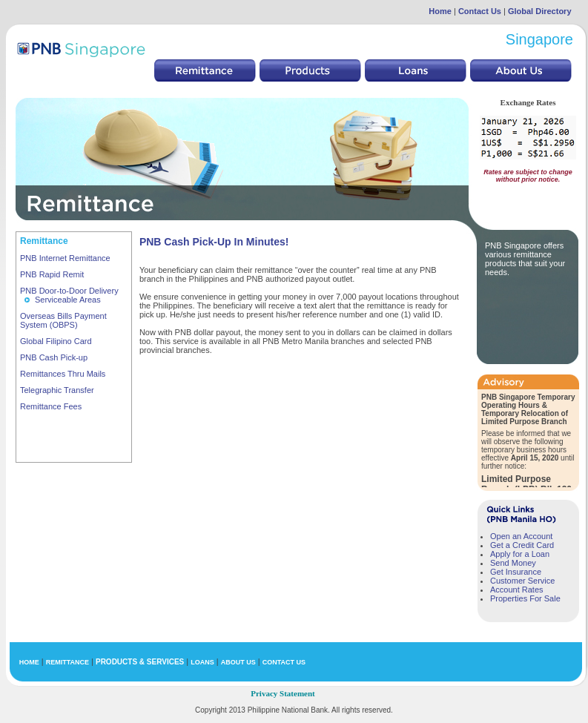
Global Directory (540, 11)
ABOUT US (238, 662)
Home (440, 11)
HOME (29, 662)
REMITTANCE (67, 662)
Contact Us (480, 11)
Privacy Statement (283, 693)
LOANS (202, 662)
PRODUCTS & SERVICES (140, 662)
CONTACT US (284, 662)
